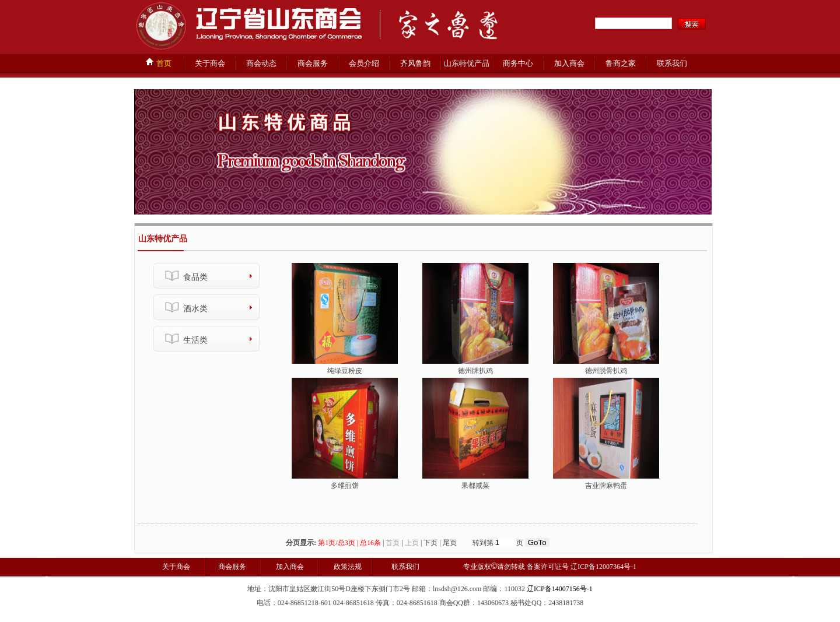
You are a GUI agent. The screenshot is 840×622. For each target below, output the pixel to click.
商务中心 (518, 63)
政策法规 (347, 567)
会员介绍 (364, 63)
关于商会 (210, 63)
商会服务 (313, 63)
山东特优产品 (467, 63)
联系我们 (672, 63)
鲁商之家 (621, 63)
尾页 (450, 543)
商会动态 (261, 63)
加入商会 (569, 63)
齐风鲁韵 (415, 63)
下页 (430, 543)
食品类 (195, 277)
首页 (158, 62)
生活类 (195, 340)
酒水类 (195, 309)
